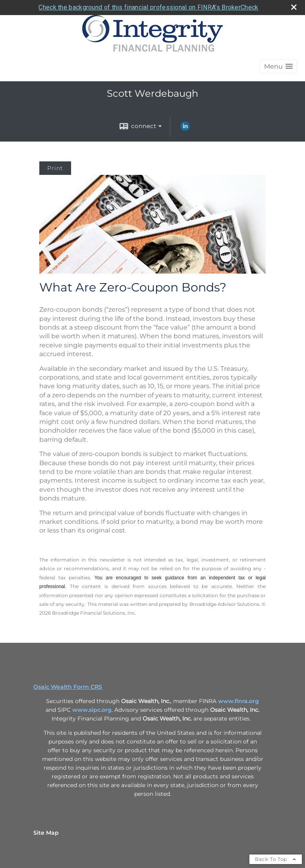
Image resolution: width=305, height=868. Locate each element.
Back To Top (276, 859)
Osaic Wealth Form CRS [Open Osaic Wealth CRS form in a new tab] (68, 687)
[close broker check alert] (294, 7)
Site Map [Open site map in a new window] (46, 833)
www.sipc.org (92, 710)
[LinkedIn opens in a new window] (185, 129)
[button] (278, 66)
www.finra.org (238, 701)
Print (55, 168)
